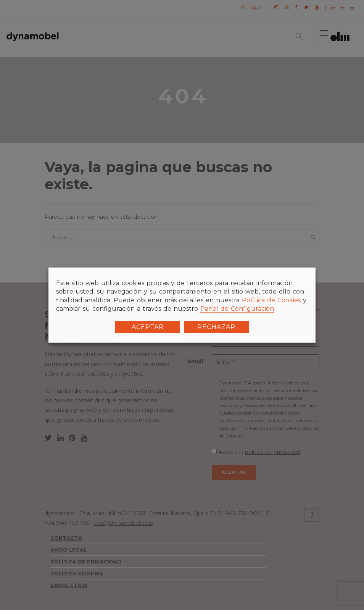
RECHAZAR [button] (216, 327)
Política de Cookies (271, 300)
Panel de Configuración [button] (237, 309)
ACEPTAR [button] (148, 327)
